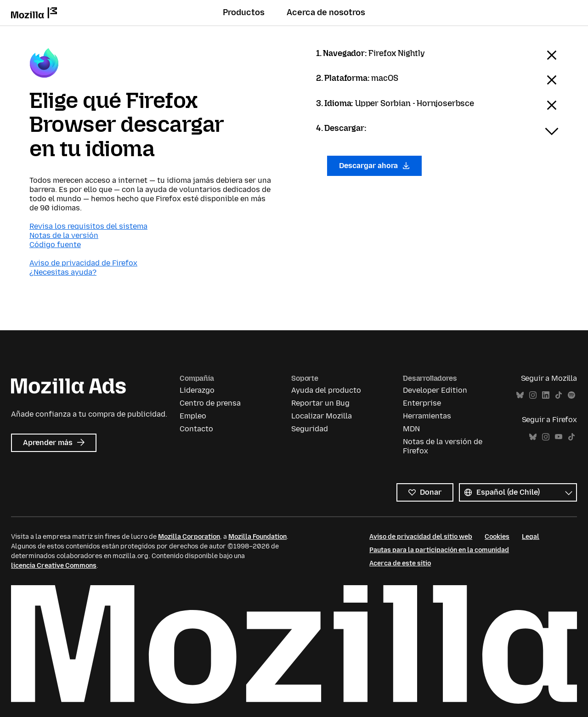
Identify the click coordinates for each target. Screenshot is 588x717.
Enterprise (422, 403)
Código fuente (55, 245)
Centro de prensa (210, 403)
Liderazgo (197, 390)
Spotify (571, 395)
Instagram (533, 395)
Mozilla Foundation (257, 537)
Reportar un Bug (320, 403)
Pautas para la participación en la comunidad (439, 550)
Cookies (497, 537)
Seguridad (310, 429)
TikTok (559, 395)
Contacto (196, 429)
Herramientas (427, 416)
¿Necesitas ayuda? (63, 272)
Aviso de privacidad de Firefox (83, 263)
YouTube (559, 437)
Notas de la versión (64, 235)
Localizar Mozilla (322, 416)
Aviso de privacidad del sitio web (421, 537)
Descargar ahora (374, 166)
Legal (531, 537)
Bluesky (520, 395)
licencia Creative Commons (54, 566)
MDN (411, 429)
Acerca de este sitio (400, 563)
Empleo (193, 416)
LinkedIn (546, 395)
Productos (244, 12)
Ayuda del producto (326, 390)
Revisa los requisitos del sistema (88, 226)
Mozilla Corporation (189, 537)
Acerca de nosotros (326, 12)
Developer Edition (435, 390)
